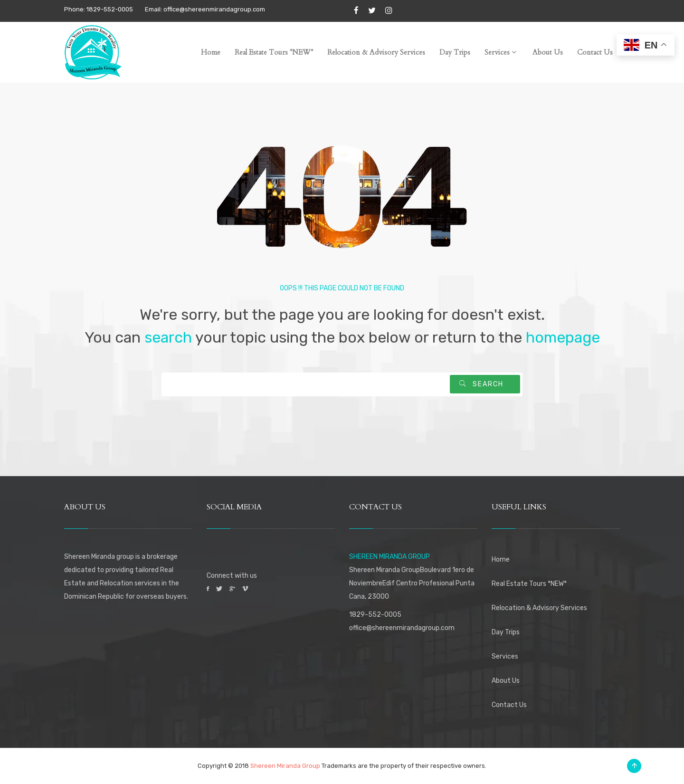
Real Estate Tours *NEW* (529, 584)
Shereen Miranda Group (285, 766)
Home (501, 559)
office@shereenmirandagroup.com (402, 628)
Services (505, 656)
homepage (563, 337)
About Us (506, 681)
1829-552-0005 (375, 615)
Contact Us (509, 705)
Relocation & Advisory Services (539, 608)
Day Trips (506, 632)
